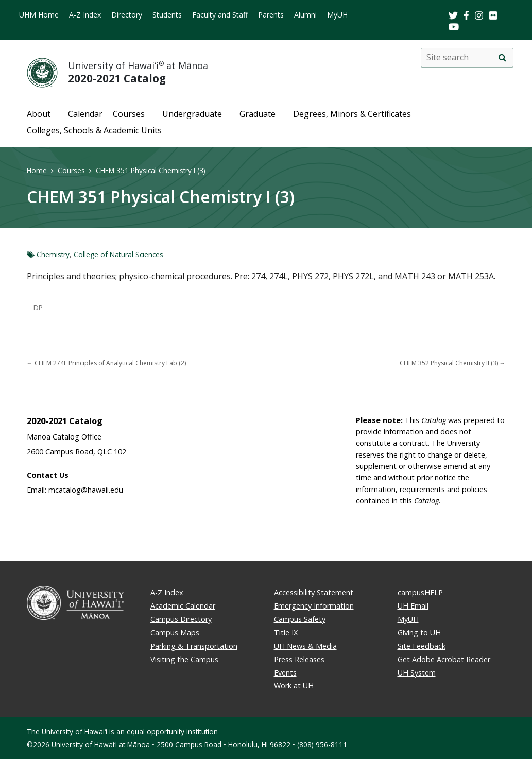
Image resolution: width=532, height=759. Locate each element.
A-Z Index (85, 15)
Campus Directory (181, 619)
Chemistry (53, 254)
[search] (503, 58)
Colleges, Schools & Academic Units (94, 130)
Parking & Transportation (194, 646)
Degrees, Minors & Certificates (352, 114)
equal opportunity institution (172, 731)
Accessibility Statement (314, 592)
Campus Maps (175, 632)
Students (167, 15)
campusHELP (420, 592)
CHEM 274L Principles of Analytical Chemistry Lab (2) (106, 363)
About (39, 114)
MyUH (337, 15)
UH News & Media (305, 646)
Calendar (85, 114)
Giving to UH (419, 632)
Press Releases (299, 659)
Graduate (258, 114)
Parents (271, 15)
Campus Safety (300, 619)
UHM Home (39, 15)
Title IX (286, 632)
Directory (127, 15)
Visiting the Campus (184, 659)
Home (37, 170)
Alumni (305, 15)
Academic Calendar (183, 606)
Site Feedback (422, 646)
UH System (417, 673)
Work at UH (294, 686)
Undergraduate (192, 114)
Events (285, 673)
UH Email (413, 606)
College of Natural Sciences (118, 254)
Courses (129, 114)
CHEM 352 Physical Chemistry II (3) (453, 363)
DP (38, 307)
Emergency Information (314, 606)
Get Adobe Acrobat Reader (444, 659)
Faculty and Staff (220, 15)
